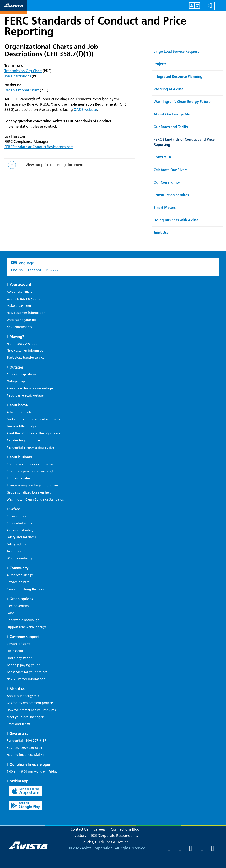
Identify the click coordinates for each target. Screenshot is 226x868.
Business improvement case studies (32, 471)
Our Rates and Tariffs (171, 127)
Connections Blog (125, 829)
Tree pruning (16, 551)
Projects (160, 64)
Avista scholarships (20, 575)
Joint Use (161, 233)
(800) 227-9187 (35, 741)
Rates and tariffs (18, 724)
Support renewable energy (26, 627)
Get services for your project (27, 672)
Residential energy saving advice (30, 448)
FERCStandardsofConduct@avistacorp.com (39, 147)
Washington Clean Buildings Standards (35, 500)
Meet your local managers (25, 717)
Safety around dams (21, 537)
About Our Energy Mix (172, 114)
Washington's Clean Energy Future (182, 102)
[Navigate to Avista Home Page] (14, 10)
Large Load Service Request (176, 51)
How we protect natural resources (31, 710)
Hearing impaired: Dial (28, 755)
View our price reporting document (55, 165)
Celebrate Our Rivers (170, 170)
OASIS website (85, 110)
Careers (99, 829)
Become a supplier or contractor (30, 464)
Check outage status (21, 374)
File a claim (15, 651)
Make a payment (19, 306)
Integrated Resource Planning (178, 77)
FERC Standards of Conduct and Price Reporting (95, 26)
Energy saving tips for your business (32, 485)
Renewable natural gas (24, 620)
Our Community (167, 182)
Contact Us (163, 157)
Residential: (29, 741)
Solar (10, 613)
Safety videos (16, 544)
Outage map (16, 381)
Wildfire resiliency (20, 558)
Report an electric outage (25, 396)
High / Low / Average (22, 344)
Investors (79, 836)
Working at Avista (169, 89)
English (17, 270)
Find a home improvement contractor (34, 419)
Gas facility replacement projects (30, 703)
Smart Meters (165, 208)
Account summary (19, 292)
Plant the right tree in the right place (34, 433)
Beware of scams (19, 516)
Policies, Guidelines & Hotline (105, 842)
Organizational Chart (22, 90)
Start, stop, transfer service (25, 358)
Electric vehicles (18, 606)
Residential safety (19, 523)
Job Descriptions (18, 76)
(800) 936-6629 (31, 748)
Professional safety (20, 530)
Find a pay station (20, 658)
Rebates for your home (23, 441)
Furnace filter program (23, 426)
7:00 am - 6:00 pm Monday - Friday (32, 772)
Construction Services (171, 195)
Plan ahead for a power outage (30, 388)
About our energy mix (23, 696)
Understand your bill (22, 320)
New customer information (26, 313)
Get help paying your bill (25, 299)
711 (43, 755)
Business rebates (18, 478)
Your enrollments (19, 327)
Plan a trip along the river (25, 589)
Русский (52, 270)
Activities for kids (19, 412)
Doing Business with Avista (176, 220)
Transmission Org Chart (23, 71)
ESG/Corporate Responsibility (115, 836)
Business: (27, 748)
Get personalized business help (29, 493)
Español (34, 270)
